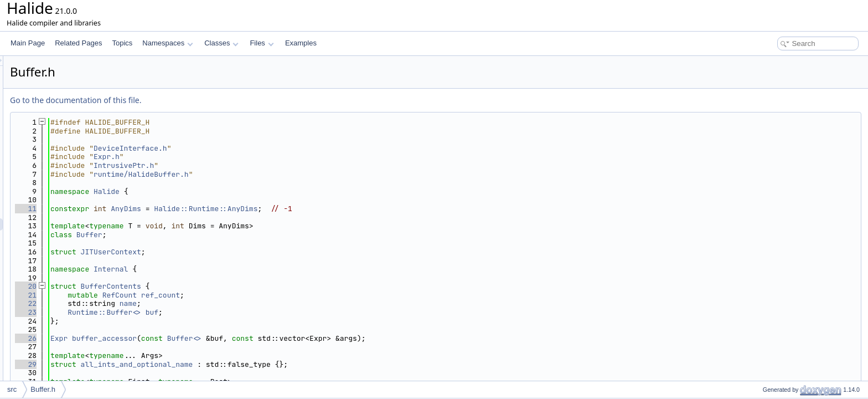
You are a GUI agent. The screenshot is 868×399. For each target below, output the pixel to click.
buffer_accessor (243, 338)
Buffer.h (43, 389)
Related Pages (78, 43)
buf (290, 312)
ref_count (299, 295)
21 (164, 295)
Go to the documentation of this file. (214, 100)
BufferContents (249, 286)
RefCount (258, 295)
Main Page (28, 43)
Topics (122, 43)
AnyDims (264, 209)
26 (164, 338)
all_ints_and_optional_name (275, 364)
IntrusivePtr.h (262, 165)
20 (164, 286)
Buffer (228, 235)
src (12, 389)
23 (164, 312)
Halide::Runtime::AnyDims (344, 209)
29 (164, 364)
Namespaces (167, 43)
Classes (221, 43)
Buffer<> (323, 338)
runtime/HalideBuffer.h (280, 174)
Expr (197, 338)
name (267, 303)
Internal (249, 269)
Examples (301, 43)
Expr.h (245, 157)
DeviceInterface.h (269, 148)
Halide (245, 191)
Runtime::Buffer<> (243, 312)
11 (164, 209)
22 (164, 303)
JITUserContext (249, 252)
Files (262, 43)
